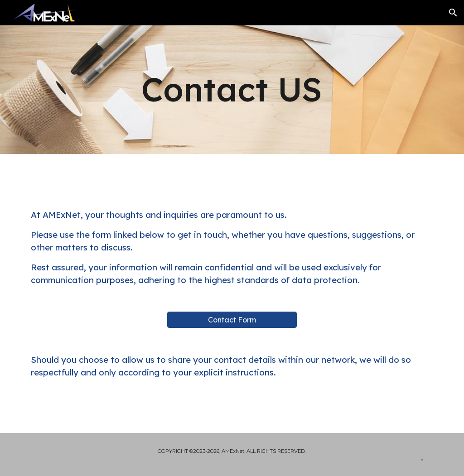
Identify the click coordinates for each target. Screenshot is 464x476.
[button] (453, 13)
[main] (232, 89)
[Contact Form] (232, 320)
